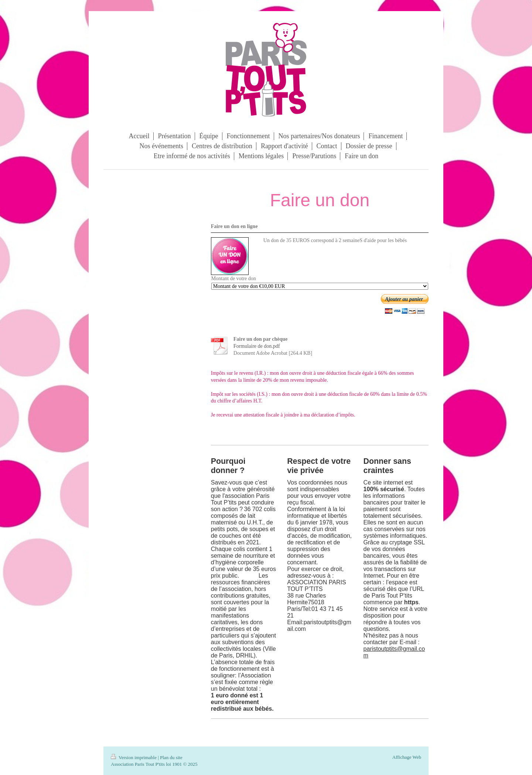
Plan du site (171, 757)
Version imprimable (134, 757)
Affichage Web (407, 757)
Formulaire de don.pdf (257, 346)
